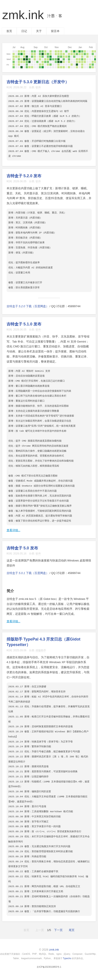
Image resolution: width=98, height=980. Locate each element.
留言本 (55, 31)
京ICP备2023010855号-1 (49, 967)
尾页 (72, 930)
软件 (38, 87)
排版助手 (41, 650)
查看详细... (14, 530)
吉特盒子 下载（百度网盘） (28, 306)
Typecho (67, 958)
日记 (24, 31)
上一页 (40, 930)
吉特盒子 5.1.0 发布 (24, 324)
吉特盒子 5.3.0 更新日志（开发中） (38, 82)
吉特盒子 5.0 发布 (22, 548)
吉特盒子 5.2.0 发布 (24, 176)
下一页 (58, 930)
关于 (39, 31)
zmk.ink (32, 15)
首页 (9, 31)
